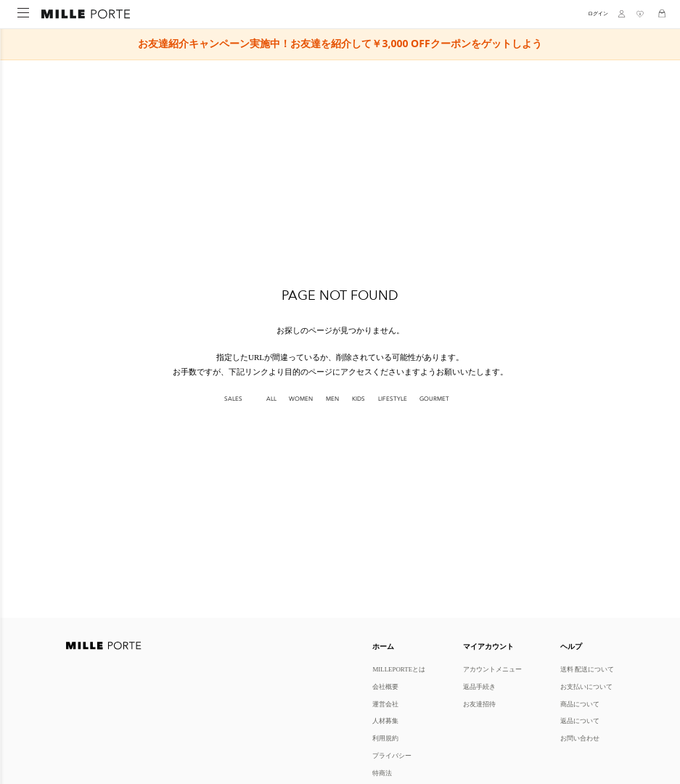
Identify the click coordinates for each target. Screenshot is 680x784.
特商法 (382, 773)
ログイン (598, 13)
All (271, 399)
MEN (332, 399)
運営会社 (385, 704)
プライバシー (392, 755)
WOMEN (301, 399)
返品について (580, 720)
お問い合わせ (580, 738)
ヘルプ (571, 646)
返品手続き (479, 686)
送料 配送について (587, 669)
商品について (580, 704)
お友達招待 (479, 704)
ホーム (383, 646)
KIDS (359, 399)
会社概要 (385, 686)
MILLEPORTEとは (399, 669)
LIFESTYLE (393, 399)
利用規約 (385, 738)
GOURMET (434, 399)
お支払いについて (586, 686)
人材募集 (385, 720)
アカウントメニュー (492, 669)
